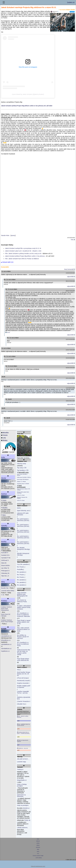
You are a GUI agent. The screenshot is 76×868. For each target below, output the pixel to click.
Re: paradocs (25, 564)
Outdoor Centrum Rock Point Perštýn (7, 621)
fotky (38, 849)
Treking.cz (20, 769)
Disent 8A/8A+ (6, 566)
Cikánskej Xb (5, 573)
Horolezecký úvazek (23, 681)
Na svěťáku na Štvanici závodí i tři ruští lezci (23, 637)
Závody (4, 478)
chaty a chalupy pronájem (22, 785)
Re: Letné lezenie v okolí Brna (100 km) (23, 520)
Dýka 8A (4, 563)
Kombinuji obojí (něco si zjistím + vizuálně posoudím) (23, 733)
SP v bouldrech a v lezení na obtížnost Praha (23, 644)
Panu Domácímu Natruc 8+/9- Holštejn (24, 489)
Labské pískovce (22, 828)
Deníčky (4, 542)
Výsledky (4, 526)
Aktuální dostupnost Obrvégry (23, 554)
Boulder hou (22, 704)
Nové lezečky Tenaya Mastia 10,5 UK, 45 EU (24, 674)
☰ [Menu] (4, 2)
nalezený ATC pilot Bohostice (23, 514)
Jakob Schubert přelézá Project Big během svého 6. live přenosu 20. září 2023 (27, 106)
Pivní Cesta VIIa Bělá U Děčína (22, 475)
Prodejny (4, 601)
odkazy (38, 845)
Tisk (73, 240)
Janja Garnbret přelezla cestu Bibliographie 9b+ (22, 594)
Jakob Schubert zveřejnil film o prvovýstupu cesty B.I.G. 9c (23, 248)
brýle (19, 508)
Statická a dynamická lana (24, 698)
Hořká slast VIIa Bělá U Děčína (24, 477)
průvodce (38, 847)
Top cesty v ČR (22, 468)
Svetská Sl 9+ (5, 555)
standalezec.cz (6, 636)
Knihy (3, 457)
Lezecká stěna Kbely (8, 591)
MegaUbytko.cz (22, 780)
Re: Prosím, (21, 567)
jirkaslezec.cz (6, 640)
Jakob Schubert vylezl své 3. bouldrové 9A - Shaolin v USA (23, 251)
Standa (8, 332)
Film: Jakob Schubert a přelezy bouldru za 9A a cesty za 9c (23, 253)
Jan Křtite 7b (5, 568)
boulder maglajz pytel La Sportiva (24, 687)
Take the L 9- (5, 576)
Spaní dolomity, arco (23, 511)
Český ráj (27, 820)
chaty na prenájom (23, 805)
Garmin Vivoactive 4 (24, 701)
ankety (38, 843)
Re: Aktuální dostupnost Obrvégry (23, 548)
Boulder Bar (5, 588)
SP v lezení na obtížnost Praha (22, 601)
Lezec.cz (71, 2)
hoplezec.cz (5, 651)
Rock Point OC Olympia (6, 615)
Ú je (18, 564)
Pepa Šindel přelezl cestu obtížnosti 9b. (23, 660)
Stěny (3, 582)
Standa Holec (5, 235)
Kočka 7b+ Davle (21, 495)
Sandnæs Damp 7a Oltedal (23, 484)
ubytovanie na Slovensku (21, 796)
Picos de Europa (23, 678)
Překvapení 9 (5, 571)
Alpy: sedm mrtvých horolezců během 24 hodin (23, 629)
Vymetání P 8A (6, 558)
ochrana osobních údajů (38, 856)
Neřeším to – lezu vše (22, 748)
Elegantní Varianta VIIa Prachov (22, 498)
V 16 (3, 595)
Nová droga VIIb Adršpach (23, 479)
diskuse (38, 841)
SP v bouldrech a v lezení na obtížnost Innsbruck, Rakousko (24, 615)
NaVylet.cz (26, 808)
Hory (19, 670)
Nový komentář (70, 269)
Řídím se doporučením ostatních (23, 741)
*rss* (38, 854)
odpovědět (71, 277)
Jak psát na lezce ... (23, 759)
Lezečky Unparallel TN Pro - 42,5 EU (23, 692)
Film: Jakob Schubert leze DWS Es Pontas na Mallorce (22, 259)
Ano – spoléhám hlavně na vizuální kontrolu (23, 725)
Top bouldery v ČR (23, 470)
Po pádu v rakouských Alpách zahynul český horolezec (24, 607)
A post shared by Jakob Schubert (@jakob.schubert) (28, 94)
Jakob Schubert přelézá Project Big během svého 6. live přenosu (25, 256)
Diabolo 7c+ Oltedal (21, 482)
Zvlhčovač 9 (5, 560)
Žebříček (4, 494)
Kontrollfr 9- (5, 553)
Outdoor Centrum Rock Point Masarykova (7, 609)
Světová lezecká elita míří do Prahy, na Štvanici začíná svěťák (24, 652)
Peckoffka (20, 569)
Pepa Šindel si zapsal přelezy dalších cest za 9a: (24, 622)
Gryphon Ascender (23, 683)
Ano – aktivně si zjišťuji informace (23, 717)
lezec (38, 839)
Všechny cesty (21, 464)
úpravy (13, 235)
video (38, 851)
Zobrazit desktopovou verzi (38, 866)
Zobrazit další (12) (8, 262)
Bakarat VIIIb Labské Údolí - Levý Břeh (23, 493)
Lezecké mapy (21, 762)
